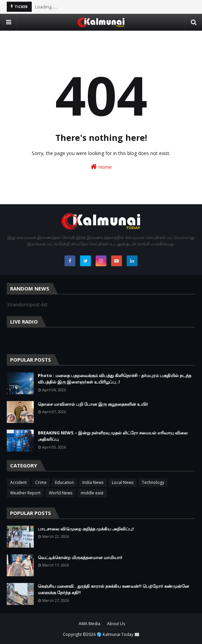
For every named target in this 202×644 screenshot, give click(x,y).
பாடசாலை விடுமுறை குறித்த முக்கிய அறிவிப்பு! (86, 529)
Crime (41, 482)
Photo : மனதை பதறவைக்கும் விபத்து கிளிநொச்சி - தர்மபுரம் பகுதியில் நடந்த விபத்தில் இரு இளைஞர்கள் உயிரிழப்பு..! (115, 379)
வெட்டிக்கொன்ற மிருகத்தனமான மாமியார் (80, 557)
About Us (116, 624)
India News (93, 482)
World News (61, 493)
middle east (92, 493)
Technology (153, 482)
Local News (123, 482)
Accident (18, 482)
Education (65, 482)
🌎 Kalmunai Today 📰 (118, 634)
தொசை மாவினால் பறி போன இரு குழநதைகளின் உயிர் (93, 404)
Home (101, 167)
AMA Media (90, 624)
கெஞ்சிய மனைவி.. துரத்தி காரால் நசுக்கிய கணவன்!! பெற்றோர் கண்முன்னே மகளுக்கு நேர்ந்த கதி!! (113, 589)
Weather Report (25, 493)
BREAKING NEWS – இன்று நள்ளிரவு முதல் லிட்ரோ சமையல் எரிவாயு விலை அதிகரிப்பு (113, 436)
